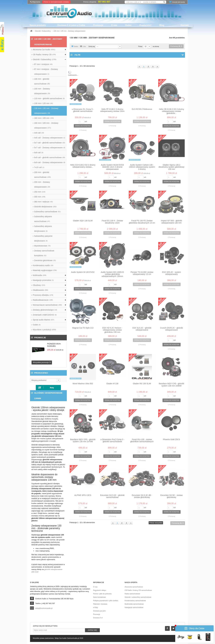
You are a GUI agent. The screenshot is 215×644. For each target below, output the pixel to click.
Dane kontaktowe (99, 597)
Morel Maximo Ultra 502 (83, 384)
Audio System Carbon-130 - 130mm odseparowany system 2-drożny (142, 167)
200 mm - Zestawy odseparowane (42, 184)
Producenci (145, 25)
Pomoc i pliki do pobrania (102, 594)
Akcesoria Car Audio (44, 50)
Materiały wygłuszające (45, 270)
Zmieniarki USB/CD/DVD (45, 315)
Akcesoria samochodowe (134, 587)
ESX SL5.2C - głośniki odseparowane (142, 329)
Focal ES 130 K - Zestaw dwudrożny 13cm (112, 222)
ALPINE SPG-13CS (83, 495)
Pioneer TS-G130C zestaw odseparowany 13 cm (142, 273)
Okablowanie (40, 290)
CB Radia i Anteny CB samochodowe (138, 590)
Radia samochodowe (132, 594)
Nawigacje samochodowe (134, 607)
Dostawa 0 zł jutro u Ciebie (71, 25)
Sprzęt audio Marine (43, 320)
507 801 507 (104, 2)
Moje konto (35, 2)
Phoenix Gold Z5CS (172, 440)
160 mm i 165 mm (44, 118)
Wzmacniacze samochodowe (47, 305)
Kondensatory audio (43, 265)
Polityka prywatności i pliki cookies (106, 601)
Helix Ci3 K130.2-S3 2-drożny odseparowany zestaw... (83, 166)
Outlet (128, 25)
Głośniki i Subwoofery (44, 59)
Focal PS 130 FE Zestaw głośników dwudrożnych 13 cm (142, 222)
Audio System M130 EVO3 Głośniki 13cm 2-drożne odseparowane (112, 167)
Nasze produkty (38, 25)
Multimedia (39, 275)
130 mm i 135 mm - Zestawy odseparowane (46, 111)
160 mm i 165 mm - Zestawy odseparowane (46, 125)
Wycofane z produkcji (44, 330)
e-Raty (96, 607)
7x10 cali (39, 167)
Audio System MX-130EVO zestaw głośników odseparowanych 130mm (112, 274)
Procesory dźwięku (43, 295)
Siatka (75, 46)
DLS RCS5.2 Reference (142, 109)
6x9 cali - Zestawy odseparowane (50, 162)
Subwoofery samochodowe (47, 212)
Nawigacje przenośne (43, 280)
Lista (83, 46)
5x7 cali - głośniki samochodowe (50, 143)
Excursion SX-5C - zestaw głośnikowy (171, 496)
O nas (114, 25)
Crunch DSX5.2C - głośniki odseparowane (171, 329)
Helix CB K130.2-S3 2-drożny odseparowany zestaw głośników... (171, 111)
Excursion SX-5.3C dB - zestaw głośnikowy (142, 496)
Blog (162, 25)
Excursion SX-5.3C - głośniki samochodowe (112, 496)
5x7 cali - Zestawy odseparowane (50, 148)
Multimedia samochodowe (134, 604)
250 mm (40, 192)
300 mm (40, 197)
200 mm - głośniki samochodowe (42, 175)
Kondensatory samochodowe (135, 601)
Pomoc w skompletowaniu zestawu (56, 2)
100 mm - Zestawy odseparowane (42, 91)
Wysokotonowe (42, 246)
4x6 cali (39, 133)
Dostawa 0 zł (98, 618)
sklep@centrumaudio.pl (44, 608)
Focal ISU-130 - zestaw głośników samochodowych (142, 441)
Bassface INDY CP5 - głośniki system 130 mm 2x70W (83, 441)
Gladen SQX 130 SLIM (83, 221)
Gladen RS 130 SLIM (142, 384)
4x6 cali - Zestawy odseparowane (50, 138)
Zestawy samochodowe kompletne (44, 253)
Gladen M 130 (112, 384)
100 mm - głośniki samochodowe (42, 81)
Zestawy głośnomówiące (45, 310)
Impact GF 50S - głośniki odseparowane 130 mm (171, 222)
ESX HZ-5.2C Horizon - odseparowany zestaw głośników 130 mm (112, 330)
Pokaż (140, 46)
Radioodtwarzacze (43, 300)
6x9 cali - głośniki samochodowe (50, 157)
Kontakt (185, 25)
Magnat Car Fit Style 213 (83, 328)
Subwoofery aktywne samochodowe (43, 219)
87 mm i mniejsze (43, 64)
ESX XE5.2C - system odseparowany (171, 273)
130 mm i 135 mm (44, 103)
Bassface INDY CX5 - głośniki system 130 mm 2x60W (171, 385)
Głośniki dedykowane (45, 207)
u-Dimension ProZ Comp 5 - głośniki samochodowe (112, 441)
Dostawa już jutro (99, 611)
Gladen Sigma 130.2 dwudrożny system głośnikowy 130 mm (172, 167)
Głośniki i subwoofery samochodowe (138, 597)
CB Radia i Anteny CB (44, 55)
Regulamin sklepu (100, 590)
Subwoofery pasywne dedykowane (43, 238)
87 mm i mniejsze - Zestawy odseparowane (46, 72)
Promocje (98, 25)
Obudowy (39, 285)
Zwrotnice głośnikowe (45, 260)
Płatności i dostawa (100, 604)
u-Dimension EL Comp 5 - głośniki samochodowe (83, 110)
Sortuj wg (92, 46)
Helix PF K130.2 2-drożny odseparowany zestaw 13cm (112, 110)
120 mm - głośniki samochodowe (49, 98)
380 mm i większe (43, 202)
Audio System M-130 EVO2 (83, 272)
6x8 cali (39, 153)
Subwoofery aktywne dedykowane (43, 229)
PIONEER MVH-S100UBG (54, 345)
